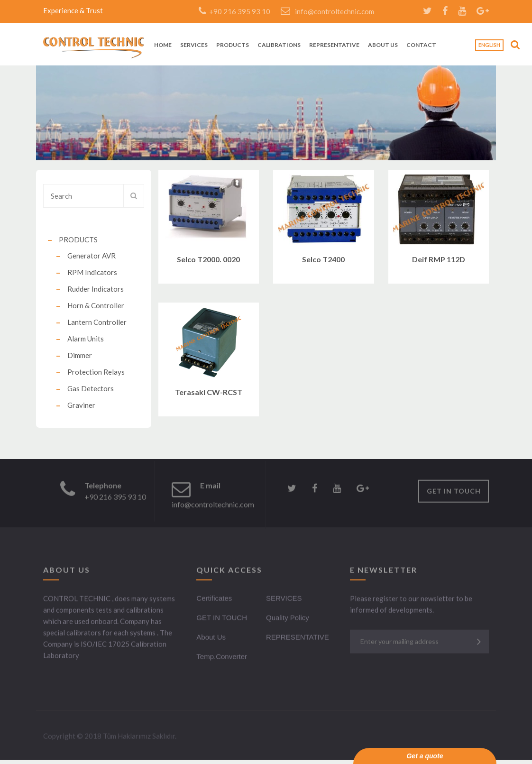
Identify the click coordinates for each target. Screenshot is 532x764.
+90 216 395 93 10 (234, 11)
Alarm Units (86, 339)
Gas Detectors (91, 388)
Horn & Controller (96, 305)
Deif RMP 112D (439, 259)
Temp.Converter (222, 658)
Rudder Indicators (96, 289)
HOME (163, 45)
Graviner (81, 405)
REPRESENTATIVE (334, 45)
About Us (211, 638)
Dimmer (80, 355)
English (489, 45)
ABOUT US (383, 45)
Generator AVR (92, 256)
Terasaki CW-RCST (209, 392)
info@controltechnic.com (327, 11)
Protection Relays (96, 372)
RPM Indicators (92, 272)
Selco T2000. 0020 (208, 259)
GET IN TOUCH (454, 492)
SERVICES (194, 45)
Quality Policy (288, 619)
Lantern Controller (97, 322)
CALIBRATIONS (279, 45)
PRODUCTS (233, 45)
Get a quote (425, 756)
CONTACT (421, 45)
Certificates (214, 599)
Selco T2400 (323, 259)
